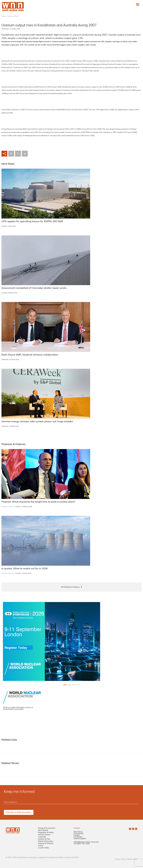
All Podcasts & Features (70, 587)
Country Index (43, 848)
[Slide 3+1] (78, 685)
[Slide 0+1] (65, 685)
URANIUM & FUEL (13, 16)
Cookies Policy (132, 859)
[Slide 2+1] (74, 685)
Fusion (41, 846)
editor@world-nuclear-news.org (86, 842)
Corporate (42, 837)
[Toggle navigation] (138, 4)
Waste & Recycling (45, 841)
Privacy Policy (120, 859)
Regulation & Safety (46, 833)
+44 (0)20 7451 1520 (82, 844)
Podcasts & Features (8, 507)
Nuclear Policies (44, 835)
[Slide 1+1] (69, 685)
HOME (4, 16)
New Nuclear (43, 830)
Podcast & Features (46, 844)
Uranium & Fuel (44, 839)
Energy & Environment (47, 828)
